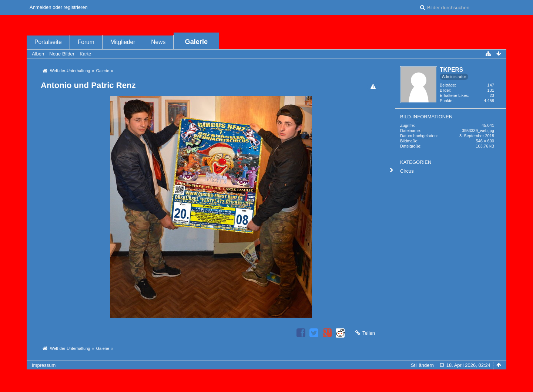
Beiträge (447, 85)
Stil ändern (422, 365)
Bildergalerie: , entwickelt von (266, 384)
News (158, 42)
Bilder (445, 90)
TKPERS (451, 70)
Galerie (197, 42)
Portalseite (48, 42)
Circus (407, 171)
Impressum (44, 365)
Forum (86, 42)
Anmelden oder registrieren (59, 7)
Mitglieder (123, 42)
